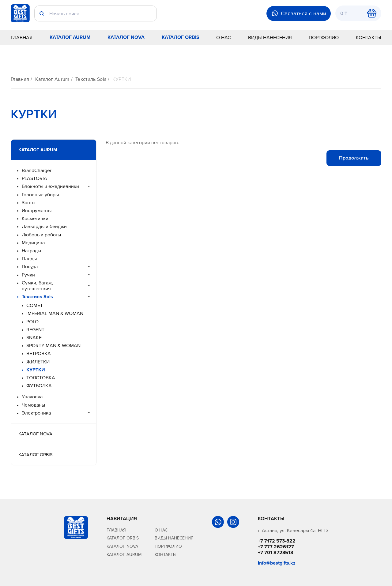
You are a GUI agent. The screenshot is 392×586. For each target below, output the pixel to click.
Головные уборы (40, 195)
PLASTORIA (34, 178)
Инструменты (37, 210)
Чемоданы (33, 405)
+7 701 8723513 (275, 552)
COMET (35, 305)
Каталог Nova (126, 37)
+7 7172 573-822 (277, 541)
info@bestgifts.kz (277, 563)
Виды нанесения (270, 37)
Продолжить (354, 158)
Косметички (35, 218)
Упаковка (32, 397)
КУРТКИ (122, 79)
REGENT (35, 330)
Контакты (369, 37)
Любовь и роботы (41, 235)
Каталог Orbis (181, 37)
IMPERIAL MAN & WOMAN (55, 313)
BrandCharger (37, 170)
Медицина (33, 243)
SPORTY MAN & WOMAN (53, 346)
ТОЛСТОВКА (41, 378)
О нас (224, 37)
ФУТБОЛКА (39, 386)
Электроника (36, 413)
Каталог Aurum (70, 37)
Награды (31, 251)
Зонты (28, 203)
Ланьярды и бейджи (44, 226)
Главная (22, 37)
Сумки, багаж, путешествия (37, 286)
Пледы (29, 259)
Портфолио (324, 37)
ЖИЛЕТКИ (38, 362)
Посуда (30, 267)
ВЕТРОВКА (39, 353)
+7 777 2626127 (276, 547)
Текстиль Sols (91, 79)
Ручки (28, 275)
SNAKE (34, 338)
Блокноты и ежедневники (50, 186)
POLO (32, 322)
